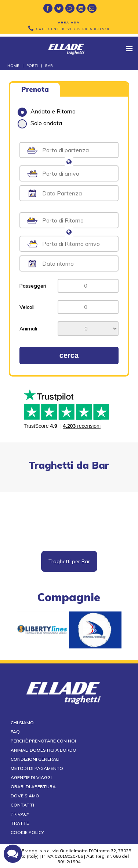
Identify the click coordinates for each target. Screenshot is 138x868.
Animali (28, 329)
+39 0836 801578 (92, 29)
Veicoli (27, 307)
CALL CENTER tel (73, 29)
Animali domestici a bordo (43, 750)
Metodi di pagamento (37, 768)
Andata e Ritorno (47, 111)
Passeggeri (33, 286)
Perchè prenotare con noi (43, 741)
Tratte (20, 823)
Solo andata (40, 123)
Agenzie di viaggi (31, 777)
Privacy (20, 814)
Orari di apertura (33, 787)
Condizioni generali (35, 759)
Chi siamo (22, 723)
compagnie (69, 597)
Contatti (22, 805)
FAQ (15, 732)
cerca (69, 355)
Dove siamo (25, 796)
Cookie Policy (27, 832)
